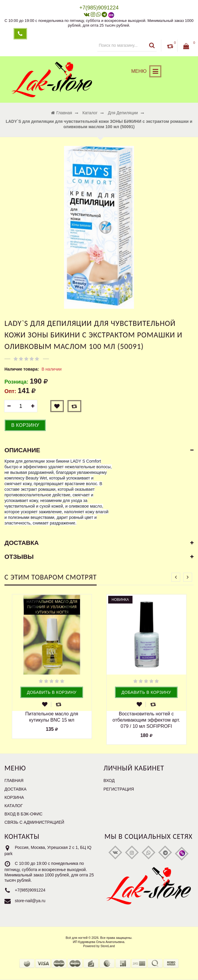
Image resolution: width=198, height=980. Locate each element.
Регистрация (119, 789)
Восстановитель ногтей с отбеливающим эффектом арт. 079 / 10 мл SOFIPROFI (146, 720)
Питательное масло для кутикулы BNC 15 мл (52, 717)
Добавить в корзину (52, 692)
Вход (109, 781)
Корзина (14, 797)
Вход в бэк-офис (23, 814)
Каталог (14, 806)
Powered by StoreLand (99, 946)
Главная (14, 781)
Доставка (15, 789)
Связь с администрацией (34, 822)
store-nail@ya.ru (30, 901)
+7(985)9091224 (30, 890)
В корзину (25, 425)
